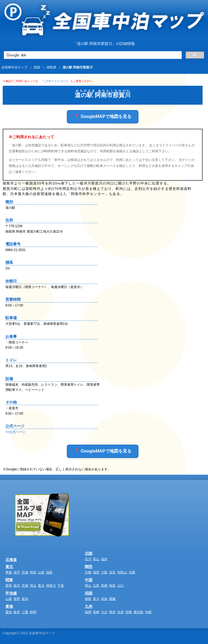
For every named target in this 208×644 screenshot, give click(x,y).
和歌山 (122, 572)
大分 (104, 612)
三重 (25, 612)
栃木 (17, 586)
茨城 (25, 586)
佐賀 (121, 612)
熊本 (112, 612)
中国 (89, 580)
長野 (17, 599)
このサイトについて (56, 81)
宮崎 (129, 612)
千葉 (61, 586)
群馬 (9, 586)
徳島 (88, 599)
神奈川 (51, 586)
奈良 (112, 572)
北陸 (89, 553)
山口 (121, 586)
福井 (104, 559)
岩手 (17, 572)
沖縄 (148, 612)
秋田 (33, 572)
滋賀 (96, 572)
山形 (41, 572)
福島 (49, 572)
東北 (9, 567)
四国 (89, 593)
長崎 (96, 612)
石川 (88, 559)
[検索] (92, 55)
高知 (104, 599)
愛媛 (112, 599)
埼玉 (33, 586)
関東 (9, 580)
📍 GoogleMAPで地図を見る (103, 116)
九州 (89, 606)
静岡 (33, 612)
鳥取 (112, 586)
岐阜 (17, 612)
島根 (104, 586)
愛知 (9, 612)
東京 (41, 586)
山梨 (9, 599)
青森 (9, 572)
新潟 (25, 599)
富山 (96, 559)
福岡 (88, 612)
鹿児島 (138, 612)
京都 (88, 572)
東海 (9, 606)
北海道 (11, 560)
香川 (96, 599)
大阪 (104, 572)
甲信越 (11, 593)
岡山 (88, 586)
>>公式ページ (15, 432)
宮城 (25, 572)
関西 (89, 567)
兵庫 (132, 572)
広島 (96, 586)
